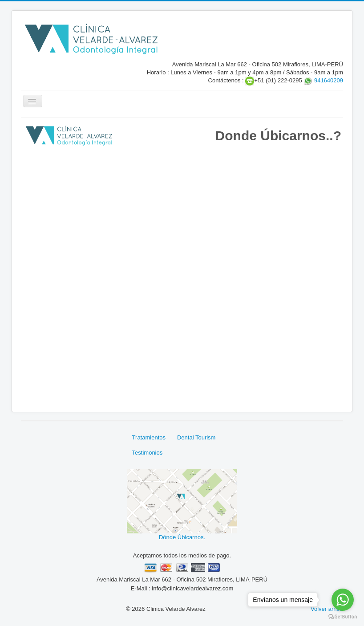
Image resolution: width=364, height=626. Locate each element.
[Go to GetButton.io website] (343, 617)
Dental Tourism (196, 437)
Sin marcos (182, 273)
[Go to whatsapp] (343, 600)
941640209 (329, 81)
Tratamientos (149, 437)
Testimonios (148, 453)
